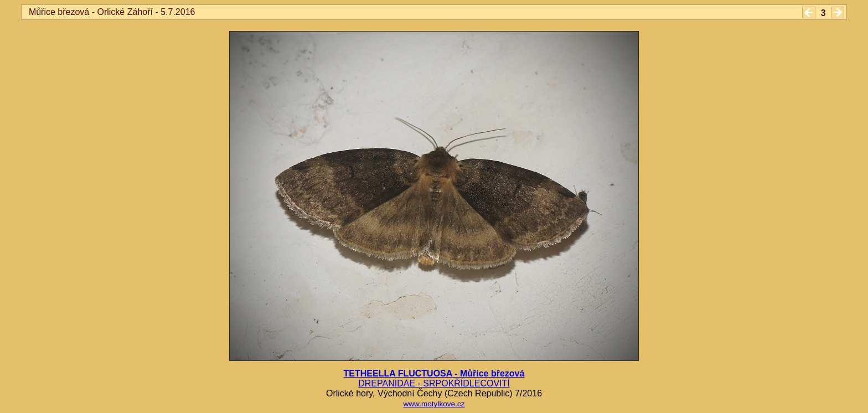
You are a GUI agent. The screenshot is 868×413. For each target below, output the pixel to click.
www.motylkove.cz (434, 404)
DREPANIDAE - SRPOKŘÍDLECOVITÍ (434, 383)
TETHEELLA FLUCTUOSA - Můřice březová (434, 373)
